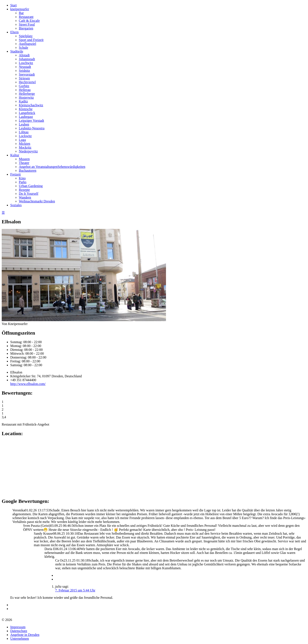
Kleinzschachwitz (31, 105)
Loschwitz (26, 63)
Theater (24, 163)
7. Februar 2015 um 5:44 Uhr (75, 590)
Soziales (16, 205)
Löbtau (24, 132)
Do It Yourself (29, 194)
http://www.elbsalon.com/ (28, 384)
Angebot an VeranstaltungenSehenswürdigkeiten (52, 167)
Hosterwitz (26, 97)
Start (13, 5)
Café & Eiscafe (29, 21)
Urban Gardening (31, 186)
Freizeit (16, 174)
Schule (24, 48)
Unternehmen (20, 639)
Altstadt (24, 55)
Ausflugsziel (27, 44)
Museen (24, 159)
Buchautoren (28, 171)
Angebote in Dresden (25, 635)
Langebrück (27, 113)
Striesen (24, 78)
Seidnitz (24, 71)
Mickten (24, 144)
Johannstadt (27, 59)
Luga (22, 140)
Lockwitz (25, 136)
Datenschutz (19, 631)
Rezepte (24, 190)
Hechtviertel (27, 82)
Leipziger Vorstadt (31, 121)
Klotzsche (26, 109)
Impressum (18, 627)
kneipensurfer (20, 9)
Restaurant (26, 17)
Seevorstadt (27, 74)
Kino (22, 178)
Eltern (14, 32)
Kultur (15, 155)
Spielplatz (26, 36)
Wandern (25, 197)
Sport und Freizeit (31, 40)
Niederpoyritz (28, 151)
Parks (23, 182)
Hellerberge (27, 94)
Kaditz (23, 101)
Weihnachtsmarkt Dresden (37, 201)
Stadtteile (17, 51)
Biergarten (26, 28)
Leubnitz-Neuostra (32, 128)
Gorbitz (24, 86)
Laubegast (26, 117)
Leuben (24, 124)
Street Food (27, 24)
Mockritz (25, 147)
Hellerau (25, 90)
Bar (21, 13)
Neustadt (25, 67)
